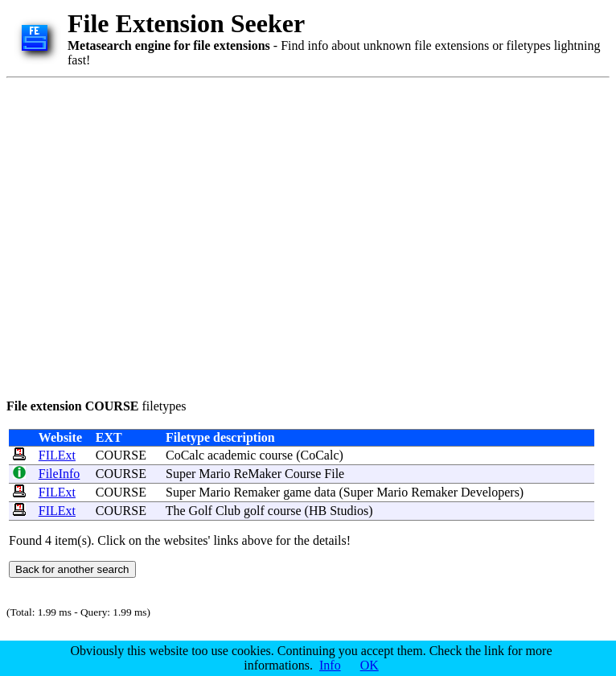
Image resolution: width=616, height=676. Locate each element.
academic (232, 455)
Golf (201, 511)
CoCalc (185, 455)
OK (370, 665)
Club (228, 511)
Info (330, 665)
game (297, 492)
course (276, 455)
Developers (490, 492)
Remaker (257, 492)
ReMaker (257, 474)
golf (254, 511)
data (325, 492)
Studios (349, 511)
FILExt (57, 455)
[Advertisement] (151, 235)
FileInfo (60, 474)
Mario (214, 474)
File (334, 474)
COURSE (121, 455)
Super (181, 474)
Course (303, 474)
